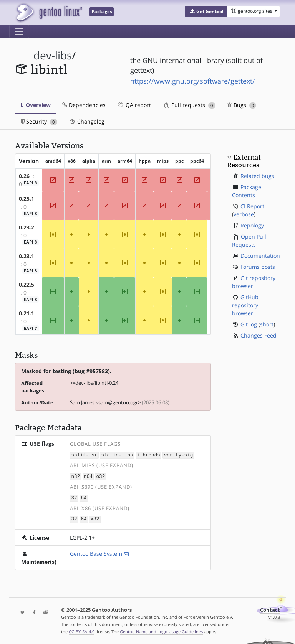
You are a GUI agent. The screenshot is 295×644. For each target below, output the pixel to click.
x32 (95, 518)
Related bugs (257, 176)
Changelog (87, 121)
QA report (134, 105)
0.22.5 (27, 284)
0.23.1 (27, 256)
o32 (101, 476)
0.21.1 (27, 313)
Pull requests (190, 105)
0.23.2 (27, 227)
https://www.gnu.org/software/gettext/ (193, 81)
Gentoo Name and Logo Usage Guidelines (161, 630)
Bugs (242, 105)
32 (74, 497)
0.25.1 (27, 198)
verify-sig (179, 455)
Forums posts (258, 267)
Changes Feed (259, 335)
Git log (249, 324)
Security (39, 121)
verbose (244, 214)
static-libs (117, 455)
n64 (88, 476)
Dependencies (84, 105)
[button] (206, 12)
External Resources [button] (244, 161)
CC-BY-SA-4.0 (82, 630)
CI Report (252, 206)
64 (84, 497)
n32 (76, 476)
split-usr (85, 455)
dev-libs (53, 55)
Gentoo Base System (96, 552)
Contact (270, 609)
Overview (36, 105)
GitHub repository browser (245, 305)
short (267, 324)
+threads (148, 455)
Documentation (260, 256)
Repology (252, 225)
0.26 (24, 176)
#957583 (97, 371)
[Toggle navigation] (19, 31)
